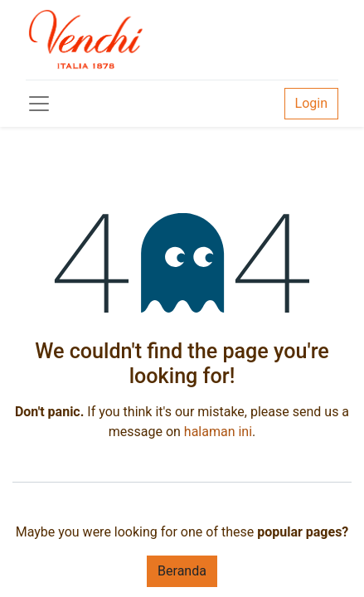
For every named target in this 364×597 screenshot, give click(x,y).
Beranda (182, 571)
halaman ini (218, 432)
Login (311, 103)
